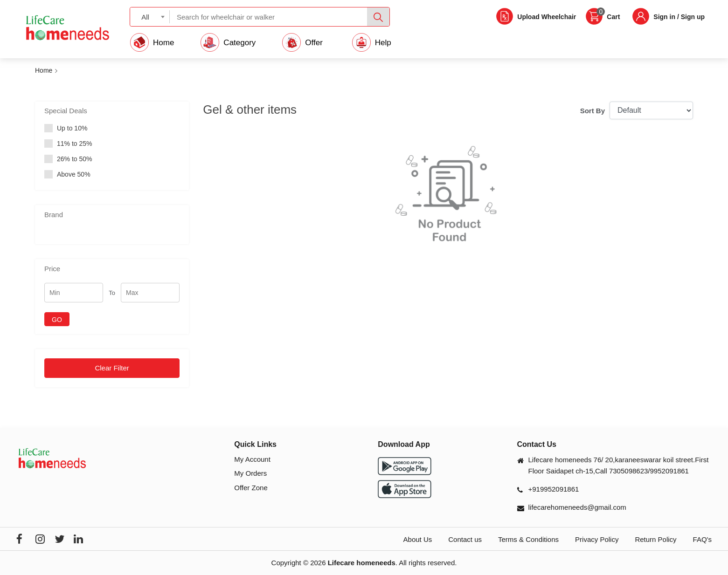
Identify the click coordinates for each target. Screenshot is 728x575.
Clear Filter (112, 368)
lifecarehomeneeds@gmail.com (577, 507)
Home (44, 70)
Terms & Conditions (528, 539)
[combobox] (150, 17)
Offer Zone (251, 488)
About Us (418, 539)
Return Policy (655, 539)
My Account (252, 459)
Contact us (465, 539)
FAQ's (702, 539)
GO (57, 320)
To (112, 293)
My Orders (250, 473)
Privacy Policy (597, 539)
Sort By (593, 111)
